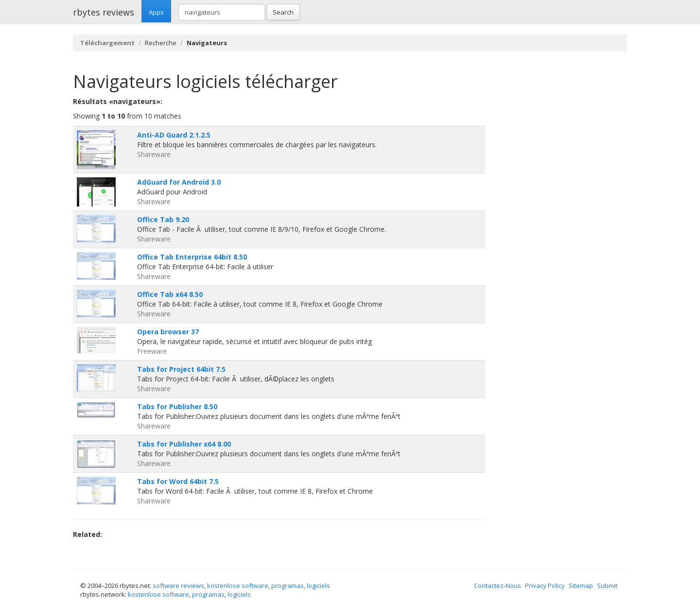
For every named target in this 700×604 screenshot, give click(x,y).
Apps (156, 12)
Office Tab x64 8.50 (170, 294)
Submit (607, 586)
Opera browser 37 (168, 332)
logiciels (318, 586)
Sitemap (581, 586)
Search (283, 12)
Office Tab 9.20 (163, 219)
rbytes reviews (104, 12)
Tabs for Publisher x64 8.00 (184, 444)
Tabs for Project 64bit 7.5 (181, 369)
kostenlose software (238, 586)
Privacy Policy (545, 586)
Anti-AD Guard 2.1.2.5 (174, 135)
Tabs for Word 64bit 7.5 (178, 481)
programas (288, 586)
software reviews (178, 586)
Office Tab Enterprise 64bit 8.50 (192, 257)
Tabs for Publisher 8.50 (177, 406)
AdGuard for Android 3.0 (179, 182)
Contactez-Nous (498, 586)
